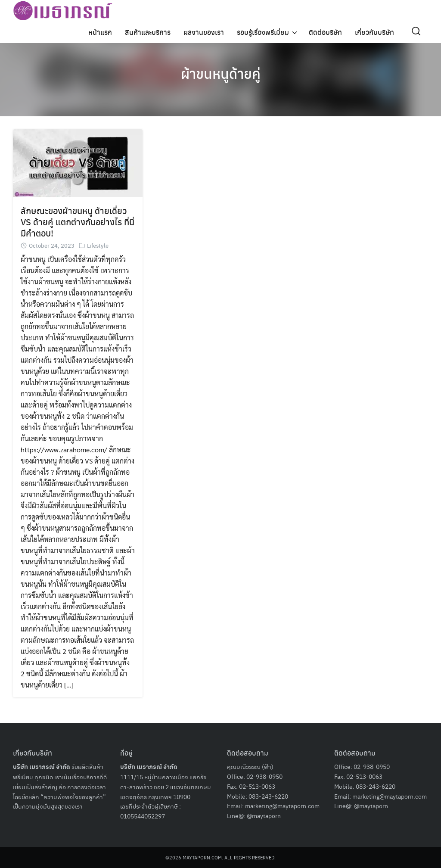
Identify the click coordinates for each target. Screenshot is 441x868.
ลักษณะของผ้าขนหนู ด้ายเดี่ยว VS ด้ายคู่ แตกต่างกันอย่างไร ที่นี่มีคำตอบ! (78, 222)
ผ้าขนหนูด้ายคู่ (221, 73)
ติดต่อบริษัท (325, 32)
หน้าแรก (100, 32)
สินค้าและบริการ (148, 32)
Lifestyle (98, 245)
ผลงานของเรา (204, 32)
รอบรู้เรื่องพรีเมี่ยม (263, 32)
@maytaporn (264, 815)
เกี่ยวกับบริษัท (374, 32)
